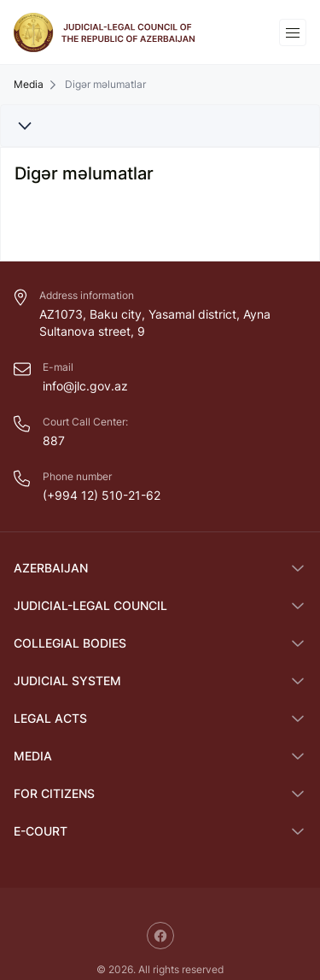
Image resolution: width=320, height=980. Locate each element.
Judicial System (67, 681)
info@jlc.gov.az (85, 386)
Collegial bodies (70, 643)
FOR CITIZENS (54, 793)
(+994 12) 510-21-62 (102, 495)
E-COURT (41, 831)
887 (54, 440)
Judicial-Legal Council (90, 605)
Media (29, 85)
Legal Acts (50, 718)
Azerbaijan (51, 568)
